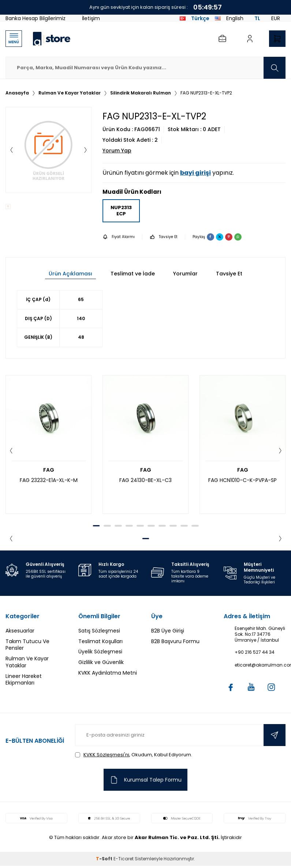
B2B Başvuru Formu (175, 641)
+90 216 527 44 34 (255, 652)
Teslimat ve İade (133, 274)
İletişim (91, 18)
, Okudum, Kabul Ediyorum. (134, 755)
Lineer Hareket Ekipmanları (24, 680)
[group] (48, 150)
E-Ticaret (124, 859)
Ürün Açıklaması (70, 274)
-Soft (105, 859)
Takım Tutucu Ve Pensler (27, 645)
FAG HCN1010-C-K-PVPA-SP (242, 480)
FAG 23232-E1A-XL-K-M (49, 480)
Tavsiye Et (164, 237)
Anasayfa (17, 93)
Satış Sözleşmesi (99, 631)
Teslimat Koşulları (100, 641)
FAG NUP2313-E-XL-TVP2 (206, 93)
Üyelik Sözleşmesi (100, 652)
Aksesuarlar (20, 631)
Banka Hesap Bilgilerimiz (36, 18)
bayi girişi (195, 173)
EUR (276, 18)
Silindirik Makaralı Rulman (141, 93)
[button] (11, 150)
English (229, 18)
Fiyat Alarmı (119, 237)
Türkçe (195, 18)
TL (257, 18)
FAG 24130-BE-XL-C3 (145, 480)
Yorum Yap (117, 151)
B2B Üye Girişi (168, 631)
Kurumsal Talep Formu (145, 780)
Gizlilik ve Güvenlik (101, 662)
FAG (49, 470)
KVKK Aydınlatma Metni (108, 673)
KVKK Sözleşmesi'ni (106, 755)
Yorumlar (185, 274)
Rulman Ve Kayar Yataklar (70, 93)
